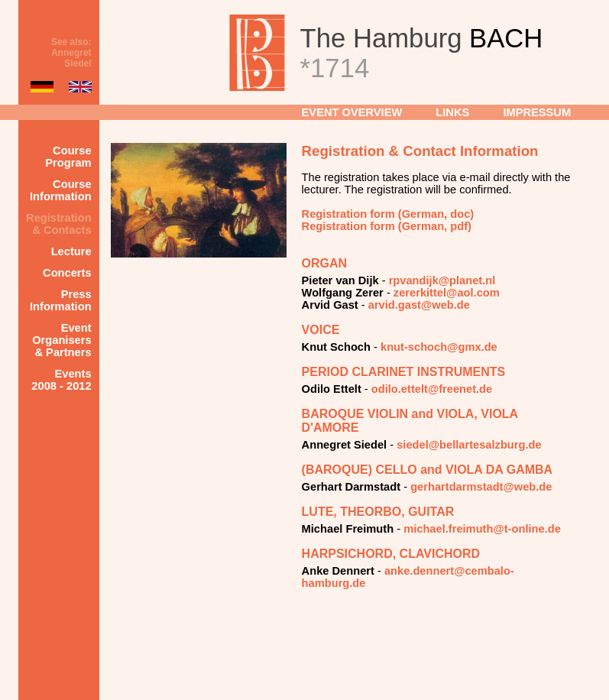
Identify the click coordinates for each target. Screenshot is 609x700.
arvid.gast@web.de (419, 305)
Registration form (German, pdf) (387, 226)
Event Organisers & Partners (62, 340)
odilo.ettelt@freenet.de (432, 389)
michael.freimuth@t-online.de (482, 529)
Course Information (61, 190)
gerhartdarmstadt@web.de (481, 487)
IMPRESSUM (537, 112)
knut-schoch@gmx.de (439, 347)
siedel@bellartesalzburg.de (469, 445)
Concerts (67, 273)
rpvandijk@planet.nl (442, 280)
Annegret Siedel (71, 58)
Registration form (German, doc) (388, 214)
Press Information (61, 300)
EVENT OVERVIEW (352, 112)
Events (61, 380)
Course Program (68, 157)
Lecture (71, 251)
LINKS (452, 112)
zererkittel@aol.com (447, 293)
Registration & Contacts (59, 224)
